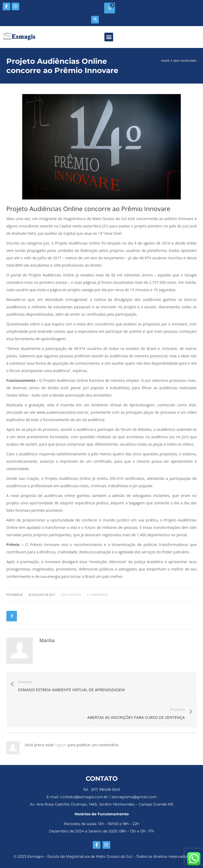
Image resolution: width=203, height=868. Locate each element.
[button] (95, 20)
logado (61, 745)
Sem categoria (71, 595)
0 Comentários (98, 595)
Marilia (47, 640)
